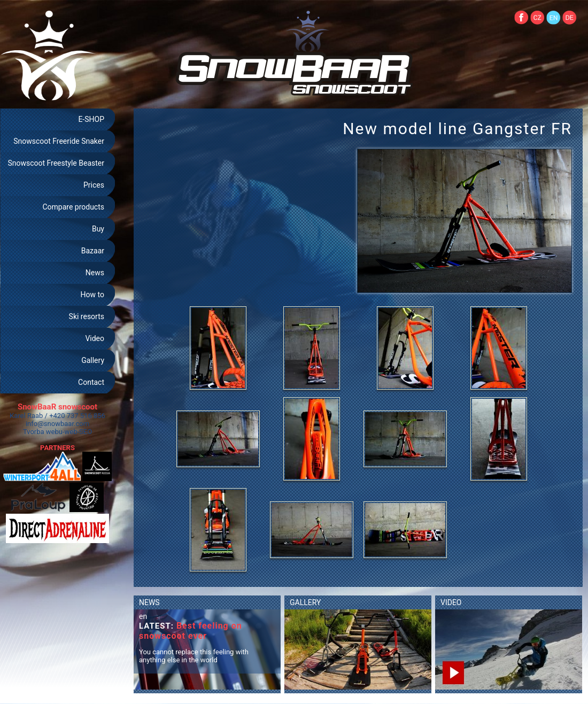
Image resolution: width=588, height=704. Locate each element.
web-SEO (79, 432)
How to (92, 295)
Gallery (93, 360)
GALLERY (305, 602)
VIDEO (451, 602)
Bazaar (93, 251)
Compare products (73, 207)
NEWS (149, 602)
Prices (94, 185)
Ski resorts (87, 316)
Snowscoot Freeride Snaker (59, 141)
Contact (91, 382)
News (95, 273)
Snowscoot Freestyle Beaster (56, 163)
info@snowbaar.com (57, 424)
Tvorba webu (43, 432)
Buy (98, 229)
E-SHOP (91, 119)
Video (95, 338)
